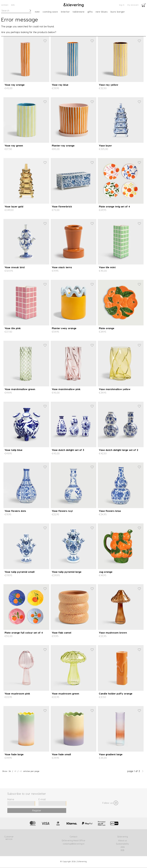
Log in (122, 5)
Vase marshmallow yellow (115, 389)
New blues (102, 12)
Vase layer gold (14, 206)
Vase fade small (61, 754)
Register (37, 810)
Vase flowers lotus (110, 511)
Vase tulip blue (13, 450)
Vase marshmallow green (20, 389)
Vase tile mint (107, 267)
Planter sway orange (64, 328)
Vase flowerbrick (62, 206)
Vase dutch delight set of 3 (68, 450)
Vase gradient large (111, 754)
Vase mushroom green (66, 694)
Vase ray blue (60, 85)
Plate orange (107, 328)
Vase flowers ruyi (62, 511)
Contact (5, 5)
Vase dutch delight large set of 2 (119, 450)
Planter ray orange (63, 146)
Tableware (79, 12)
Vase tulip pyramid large (67, 572)
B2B (13, 5)
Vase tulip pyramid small (20, 572)
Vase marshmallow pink (66, 389)
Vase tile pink (13, 328)
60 (21, 771)
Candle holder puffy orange (116, 694)
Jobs (123, 847)
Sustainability (123, 844)
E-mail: (42, 799)
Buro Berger (118, 12)
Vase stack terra (62, 267)
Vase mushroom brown (113, 633)
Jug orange (106, 572)
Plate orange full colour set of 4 (24, 633)
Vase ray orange (15, 85)
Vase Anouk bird (15, 267)
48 (15, 771)
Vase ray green (14, 146)
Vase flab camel (62, 633)
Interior (65, 12)
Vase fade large (14, 754)
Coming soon (50, 12)
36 (10, 771)
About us (122, 840)
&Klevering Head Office (73, 840)
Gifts (90, 12)
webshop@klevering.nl (74, 844)
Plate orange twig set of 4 (114, 206)
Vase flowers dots (15, 511)
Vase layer (105, 146)
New (37, 12)
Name (11, 799)
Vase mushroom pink (17, 694)
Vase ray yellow (109, 85)
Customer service (9, 838)
